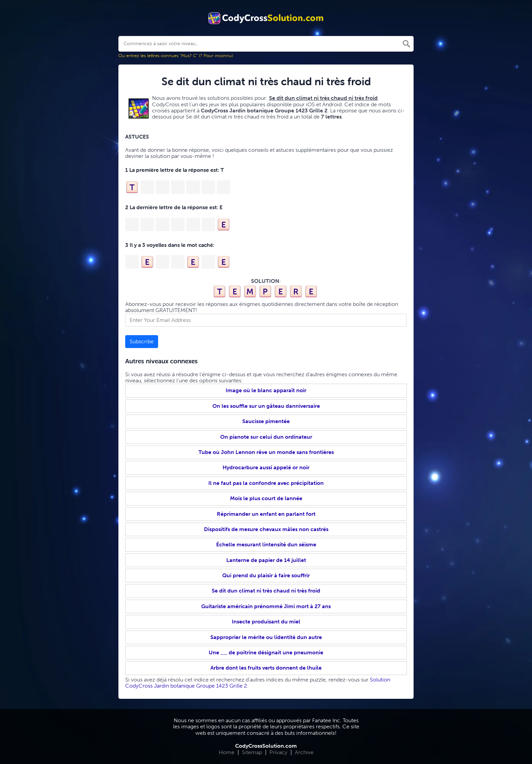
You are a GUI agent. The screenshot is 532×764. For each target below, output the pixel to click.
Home (227, 752)
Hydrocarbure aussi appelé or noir (266, 467)
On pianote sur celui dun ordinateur (266, 437)
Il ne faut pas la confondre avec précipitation (266, 483)
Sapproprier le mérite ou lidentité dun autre (266, 637)
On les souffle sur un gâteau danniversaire (266, 406)
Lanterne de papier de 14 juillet (266, 560)
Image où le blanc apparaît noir (266, 390)
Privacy (278, 752)
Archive (304, 752)
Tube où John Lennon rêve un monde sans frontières (266, 452)
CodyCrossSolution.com (266, 746)
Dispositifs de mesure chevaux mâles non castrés (266, 529)
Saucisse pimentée (266, 421)
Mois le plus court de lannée (266, 498)
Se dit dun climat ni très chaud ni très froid (266, 591)
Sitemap (252, 752)
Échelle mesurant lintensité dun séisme (266, 544)
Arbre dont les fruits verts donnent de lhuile (266, 668)
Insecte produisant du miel (266, 622)
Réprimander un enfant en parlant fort (266, 514)
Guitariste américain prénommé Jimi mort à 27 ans (266, 606)
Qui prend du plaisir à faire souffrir (266, 575)
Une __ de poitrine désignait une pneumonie (266, 652)
